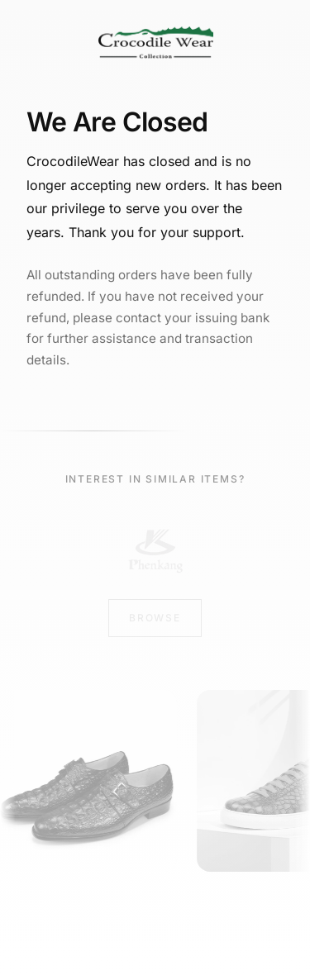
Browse (155, 618)
